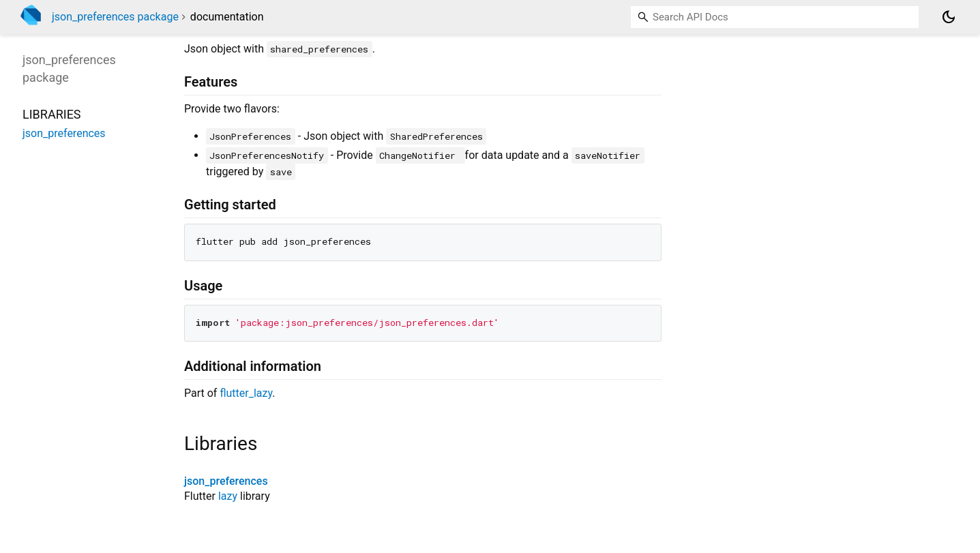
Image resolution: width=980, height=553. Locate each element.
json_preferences (226, 481)
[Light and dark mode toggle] (949, 17)
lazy (228, 496)
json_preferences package (115, 17)
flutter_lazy (246, 393)
